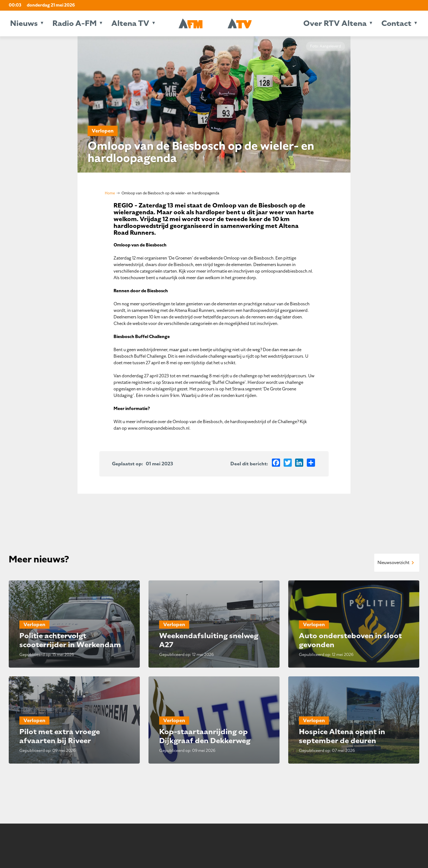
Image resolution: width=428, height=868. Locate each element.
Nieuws (24, 23)
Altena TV (130, 23)
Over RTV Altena (335, 23)
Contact (396, 23)
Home (110, 193)
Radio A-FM (75, 23)
